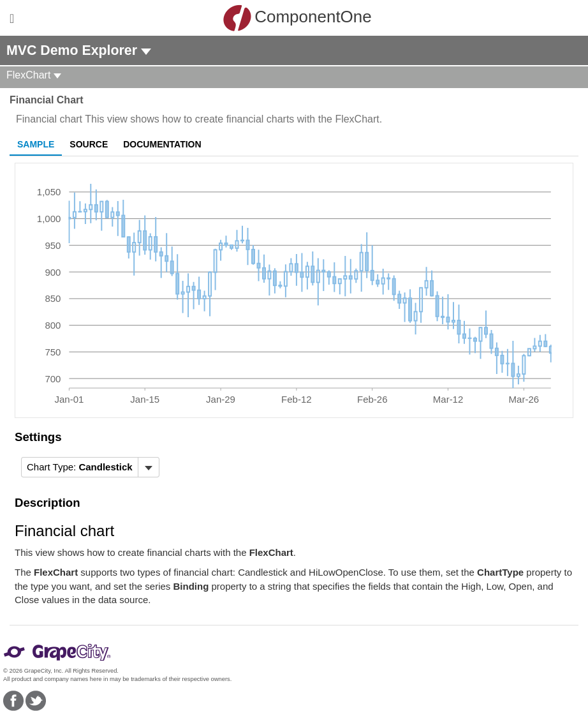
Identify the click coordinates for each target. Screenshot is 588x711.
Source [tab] (89, 144)
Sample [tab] (36, 144)
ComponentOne (297, 18)
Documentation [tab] (162, 144)
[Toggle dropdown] (148, 467)
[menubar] (90, 467)
